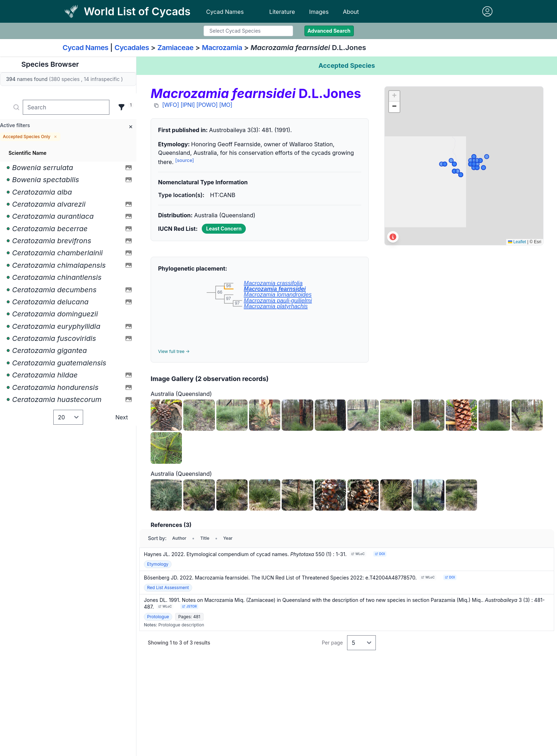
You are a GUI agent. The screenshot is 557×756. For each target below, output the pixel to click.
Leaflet (517, 242)
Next (122, 417)
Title (205, 538)
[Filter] (121, 107)
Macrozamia (222, 48)
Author (179, 538)
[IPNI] (188, 105)
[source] (185, 160)
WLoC (358, 554)
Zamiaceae (175, 48)
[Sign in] (487, 11)
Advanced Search (329, 31)
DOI (380, 554)
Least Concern (224, 229)
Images (319, 12)
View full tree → (174, 351)
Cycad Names (225, 12)
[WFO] (171, 105)
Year (228, 538)
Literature (282, 12)
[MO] (226, 105)
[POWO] (207, 105)
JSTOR (189, 606)
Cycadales (132, 48)
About (351, 12)
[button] (394, 96)
